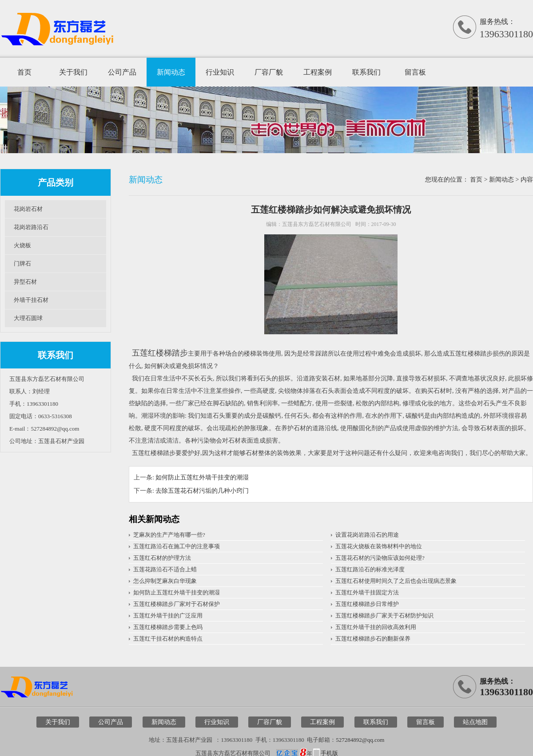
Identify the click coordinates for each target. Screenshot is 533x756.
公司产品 (122, 72)
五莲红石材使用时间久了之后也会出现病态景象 (396, 581)
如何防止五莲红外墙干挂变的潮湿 (202, 477)
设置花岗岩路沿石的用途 (367, 535)
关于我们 (73, 72)
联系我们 (366, 72)
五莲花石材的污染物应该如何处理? (380, 558)
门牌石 (22, 263)
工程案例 (318, 72)
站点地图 (475, 722)
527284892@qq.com (360, 740)
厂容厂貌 (269, 72)
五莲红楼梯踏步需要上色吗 (168, 627)
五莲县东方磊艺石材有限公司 (317, 224)
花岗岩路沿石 (31, 227)
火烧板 (22, 245)
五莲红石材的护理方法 (162, 558)
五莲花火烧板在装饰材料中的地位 (379, 546)
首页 (24, 72)
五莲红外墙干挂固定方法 (367, 592)
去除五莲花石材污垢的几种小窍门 (202, 491)
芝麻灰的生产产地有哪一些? (169, 535)
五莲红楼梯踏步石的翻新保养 (373, 639)
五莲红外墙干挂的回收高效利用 (376, 627)
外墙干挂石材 (31, 300)
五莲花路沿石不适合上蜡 (165, 569)
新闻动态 (171, 72)
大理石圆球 (28, 318)
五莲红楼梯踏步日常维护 (367, 604)
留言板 (415, 72)
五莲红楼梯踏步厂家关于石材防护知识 (384, 615)
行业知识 (220, 72)
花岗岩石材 (28, 209)
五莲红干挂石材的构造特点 (168, 639)
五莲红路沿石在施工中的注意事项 (177, 546)
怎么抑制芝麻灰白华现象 (165, 581)
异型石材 (25, 282)
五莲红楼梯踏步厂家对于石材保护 (177, 604)
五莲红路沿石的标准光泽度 (370, 569)
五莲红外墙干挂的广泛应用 (168, 615)
